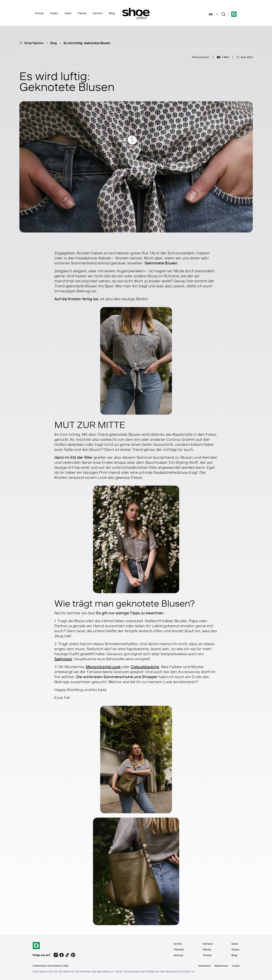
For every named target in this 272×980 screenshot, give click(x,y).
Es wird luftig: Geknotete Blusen (87, 43)
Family (82, 13)
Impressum (205, 966)
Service (98, 13)
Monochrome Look (103, 667)
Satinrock (63, 659)
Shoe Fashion (34, 43)
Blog (112, 13)
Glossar (178, 955)
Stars (68, 13)
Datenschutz (221, 966)
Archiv (178, 944)
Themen (179, 949)
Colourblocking (145, 667)
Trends (39, 13)
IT (217, 14)
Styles (54, 13)
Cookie (236, 966)
